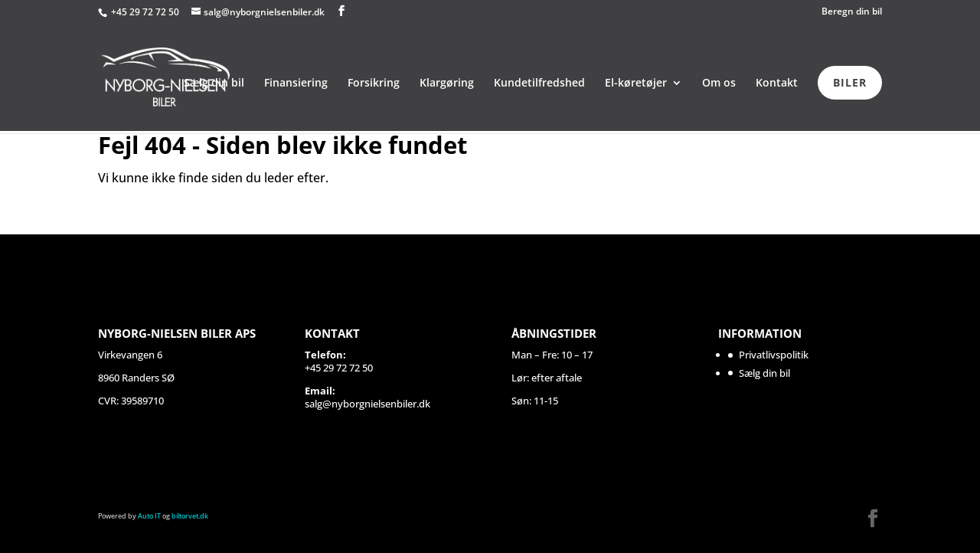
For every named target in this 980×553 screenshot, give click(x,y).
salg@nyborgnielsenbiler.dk (367, 404)
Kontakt (777, 83)
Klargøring (447, 83)
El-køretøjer (636, 83)
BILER (850, 82)
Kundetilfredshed (539, 83)
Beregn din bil (852, 12)
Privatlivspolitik (774, 355)
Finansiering (296, 83)
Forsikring (374, 83)
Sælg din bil (214, 83)
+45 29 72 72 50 (146, 12)
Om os (719, 83)
